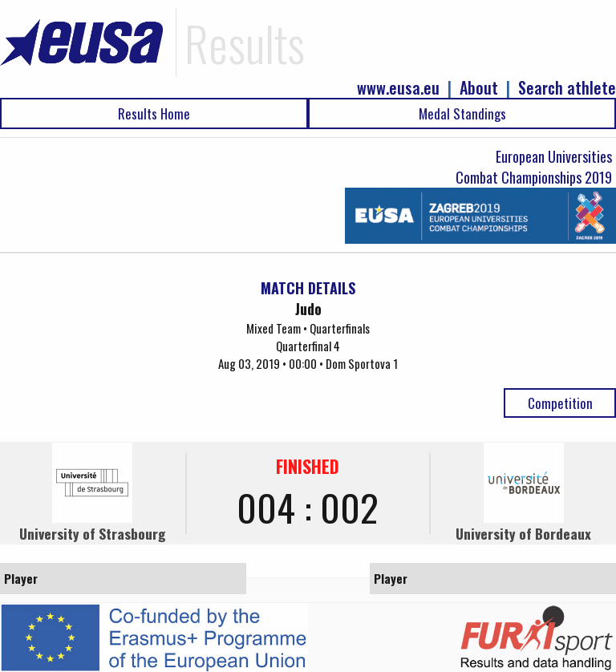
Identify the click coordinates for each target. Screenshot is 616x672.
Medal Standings (462, 113)
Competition (560, 403)
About (479, 88)
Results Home (154, 113)
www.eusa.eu (398, 88)
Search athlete (567, 88)
